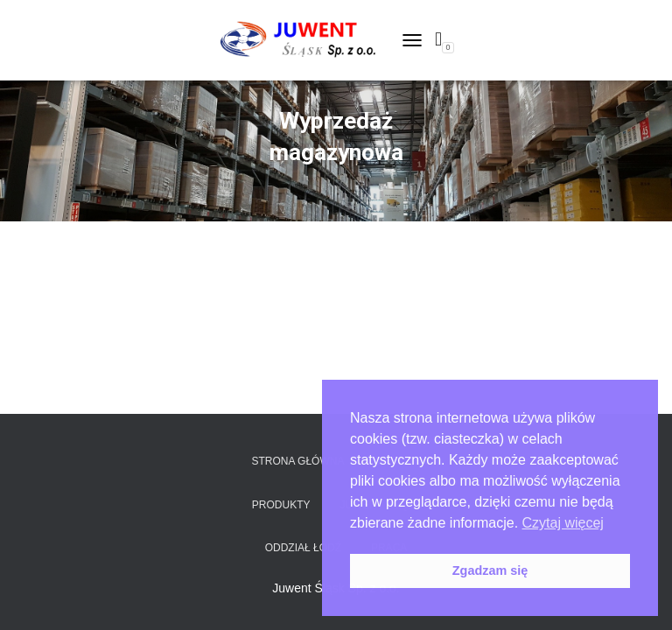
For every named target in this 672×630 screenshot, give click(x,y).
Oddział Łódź (303, 548)
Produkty (281, 505)
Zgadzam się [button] (490, 570)
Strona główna (297, 461)
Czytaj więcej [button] (563, 523)
